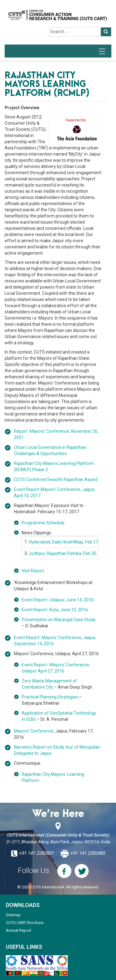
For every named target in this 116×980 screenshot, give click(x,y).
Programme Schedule (43, 523)
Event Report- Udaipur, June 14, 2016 (58, 600)
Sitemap (13, 915)
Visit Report (33, 571)
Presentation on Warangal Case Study (59, 620)
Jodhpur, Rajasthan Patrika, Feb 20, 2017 (68, 553)
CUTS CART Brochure (25, 923)
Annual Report (19, 930)
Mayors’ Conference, (34, 731)
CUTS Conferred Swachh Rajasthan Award (56, 479)
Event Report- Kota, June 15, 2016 (55, 610)
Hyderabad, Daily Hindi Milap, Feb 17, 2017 (69, 542)
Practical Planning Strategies (50, 697)
